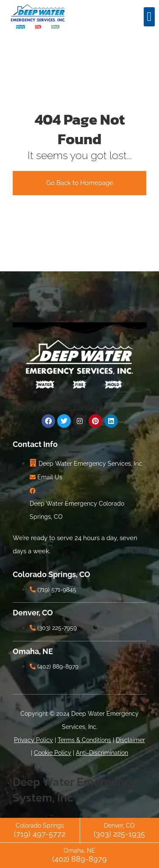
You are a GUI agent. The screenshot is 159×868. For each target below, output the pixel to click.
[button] (149, 17)
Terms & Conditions (84, 740)
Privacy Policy (33, 740)
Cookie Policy (53, 753)
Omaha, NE (79, 851)
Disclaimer (130, 740)
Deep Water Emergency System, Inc (75, 789)
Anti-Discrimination (102, 753)
